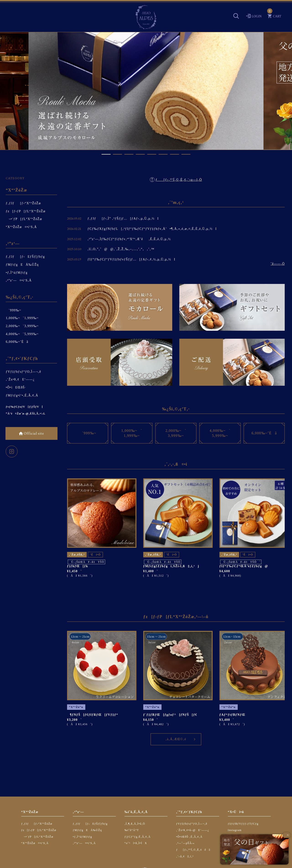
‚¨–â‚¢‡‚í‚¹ (185, 856)
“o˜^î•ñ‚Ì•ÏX (136, 843)
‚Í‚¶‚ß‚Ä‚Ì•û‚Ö (135, 824)
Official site (33, 433)
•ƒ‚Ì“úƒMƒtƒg (17, 273)
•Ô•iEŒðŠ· (16, 387)
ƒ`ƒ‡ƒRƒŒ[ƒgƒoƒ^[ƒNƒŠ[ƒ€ (170, 715)
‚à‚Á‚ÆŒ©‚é (176, 739)
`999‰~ (13, 310)
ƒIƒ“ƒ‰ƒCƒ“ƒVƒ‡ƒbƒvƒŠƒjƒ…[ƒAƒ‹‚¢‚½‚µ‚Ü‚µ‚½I (132, 259)
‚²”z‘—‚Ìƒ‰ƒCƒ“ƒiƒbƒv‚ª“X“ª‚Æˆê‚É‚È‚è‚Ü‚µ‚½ (129, 239)
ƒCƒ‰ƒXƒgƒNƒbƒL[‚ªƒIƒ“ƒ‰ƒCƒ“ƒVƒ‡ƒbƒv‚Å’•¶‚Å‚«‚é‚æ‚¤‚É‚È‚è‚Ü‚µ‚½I (152, 229)
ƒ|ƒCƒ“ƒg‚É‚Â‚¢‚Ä (138, 837)
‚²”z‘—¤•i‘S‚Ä (19, 280)
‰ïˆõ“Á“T (132, 830)
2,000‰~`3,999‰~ (22, 326)
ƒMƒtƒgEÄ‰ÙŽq (22, 265)
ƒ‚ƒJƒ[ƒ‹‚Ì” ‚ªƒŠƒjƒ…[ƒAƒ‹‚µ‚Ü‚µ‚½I (123, 219)
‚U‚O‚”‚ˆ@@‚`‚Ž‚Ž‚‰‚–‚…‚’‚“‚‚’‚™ (121, 249)
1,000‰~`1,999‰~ (22, 318)
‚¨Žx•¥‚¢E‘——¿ (20, 379)
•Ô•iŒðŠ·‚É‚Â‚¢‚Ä (189, 837)
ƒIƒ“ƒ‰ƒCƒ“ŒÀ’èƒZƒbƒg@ (244, 566)
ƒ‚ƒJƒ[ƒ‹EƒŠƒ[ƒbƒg (25, 257)
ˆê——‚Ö (278, 264)
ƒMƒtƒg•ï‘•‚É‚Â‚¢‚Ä (22, 395)
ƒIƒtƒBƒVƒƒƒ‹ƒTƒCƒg (243, 824)
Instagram (235, 830)
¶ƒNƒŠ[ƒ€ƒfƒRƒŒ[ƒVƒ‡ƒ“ (93, 715)
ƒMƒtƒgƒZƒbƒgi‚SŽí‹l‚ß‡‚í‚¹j (171, 566)
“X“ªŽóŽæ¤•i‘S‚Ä (21, 227)
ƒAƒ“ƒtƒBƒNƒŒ (232, 715)
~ (287, 835)
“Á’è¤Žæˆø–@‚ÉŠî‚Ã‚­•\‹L (26, 414)
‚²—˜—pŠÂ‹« (185, 843)
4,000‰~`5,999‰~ (22, 334)
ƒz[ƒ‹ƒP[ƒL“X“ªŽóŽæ (26, 211)
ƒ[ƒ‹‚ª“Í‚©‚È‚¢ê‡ (193, 850)
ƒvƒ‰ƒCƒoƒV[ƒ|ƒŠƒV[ (24, 407)
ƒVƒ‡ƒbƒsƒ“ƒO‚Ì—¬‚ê (23, 372)
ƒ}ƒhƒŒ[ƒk (78, 566)
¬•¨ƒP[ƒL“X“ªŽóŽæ (24, 219)
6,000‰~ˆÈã (17, 342)
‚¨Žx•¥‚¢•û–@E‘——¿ (193, 830)
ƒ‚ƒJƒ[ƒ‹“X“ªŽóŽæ (23, 203)
